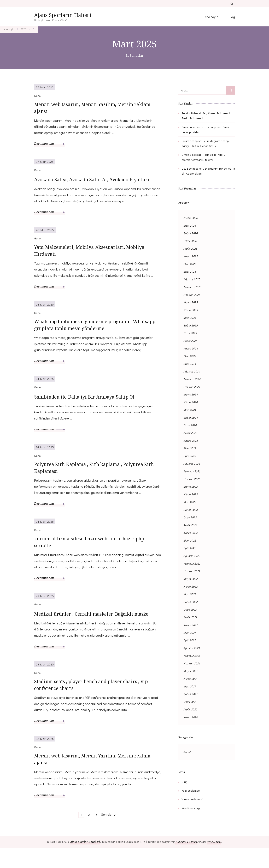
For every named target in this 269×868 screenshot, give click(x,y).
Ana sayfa (212, 17)
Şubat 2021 (190, 694)
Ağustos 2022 (192, 556)
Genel (187, 752)
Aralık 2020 (190, 709)
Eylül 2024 (190, 364)
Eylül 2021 (189, 640)
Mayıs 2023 (190, 487)
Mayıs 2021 (190, 671)
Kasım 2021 (190, 625)
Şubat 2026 (191, 233)
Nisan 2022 (190, 586)
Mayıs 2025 (191, 302)
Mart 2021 (190, 686)
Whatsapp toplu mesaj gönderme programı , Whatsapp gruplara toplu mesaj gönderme (89, 337)
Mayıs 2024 (191, 394)
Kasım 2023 (191, 441)
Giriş (185, 782)
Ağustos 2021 (192, 648)
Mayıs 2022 (190, 579)
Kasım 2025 (191, 256)
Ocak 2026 (190, 241)
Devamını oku (49, 145)
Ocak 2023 (190, 517)
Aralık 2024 (190, 341)
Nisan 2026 (191, 218)
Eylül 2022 (190, 548)
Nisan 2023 (190, 494)
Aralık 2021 (190, 617)
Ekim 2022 (190, 540)
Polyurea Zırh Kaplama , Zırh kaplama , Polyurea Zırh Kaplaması (95, 482)
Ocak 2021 (190, 702)
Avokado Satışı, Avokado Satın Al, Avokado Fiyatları (87, 185)
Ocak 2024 (190, 425)
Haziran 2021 (192, 663)
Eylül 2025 (190, 271)
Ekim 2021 (190, 633)
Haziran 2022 (192, 571)
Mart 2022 (190, 594)
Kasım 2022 (191, 533)
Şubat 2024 (191, 418)
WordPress (215, 862)
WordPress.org (191, 808)
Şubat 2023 (190, 510)
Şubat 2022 (190, 602)
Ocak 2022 (190, 609)
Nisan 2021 (190, 679)
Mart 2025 (190, 318)
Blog (232, 17)
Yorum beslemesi (192, 799)
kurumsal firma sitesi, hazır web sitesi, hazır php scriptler (95, 558)
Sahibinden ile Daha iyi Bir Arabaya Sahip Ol (90, 409)
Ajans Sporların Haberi (63, 15)
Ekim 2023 (190, 448)
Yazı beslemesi (191, 791)
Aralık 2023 (190, 433)
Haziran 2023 (192, 479)
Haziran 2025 (192, 295)
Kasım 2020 (191, 717)
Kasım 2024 (191, 348)
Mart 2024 (190, 410)
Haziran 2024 (192, 387)
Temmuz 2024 (192, 379)
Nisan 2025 (191, 310)
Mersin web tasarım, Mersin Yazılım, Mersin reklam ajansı (89, 109)
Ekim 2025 (190, 264)
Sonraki (106, 835)
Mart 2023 (190, 502)
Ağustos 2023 (192, 464)
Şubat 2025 (191, 325)
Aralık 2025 (190, 248)
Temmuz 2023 (192, 471)
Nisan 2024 (191, 402)
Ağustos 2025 (192, 279)
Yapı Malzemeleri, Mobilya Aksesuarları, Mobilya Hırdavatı (96, 261)
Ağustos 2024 (192, 371)
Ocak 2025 (190, 333)
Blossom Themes (186, 862)
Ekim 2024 (190, 356)
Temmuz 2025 (192, 287)
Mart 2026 (190, 225)
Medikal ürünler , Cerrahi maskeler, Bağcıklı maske (97, 630)
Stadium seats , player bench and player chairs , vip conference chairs (93, 702)
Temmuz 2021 (192, 656)
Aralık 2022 (190, 525)
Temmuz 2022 (192, 563)
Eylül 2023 (190, 456)
